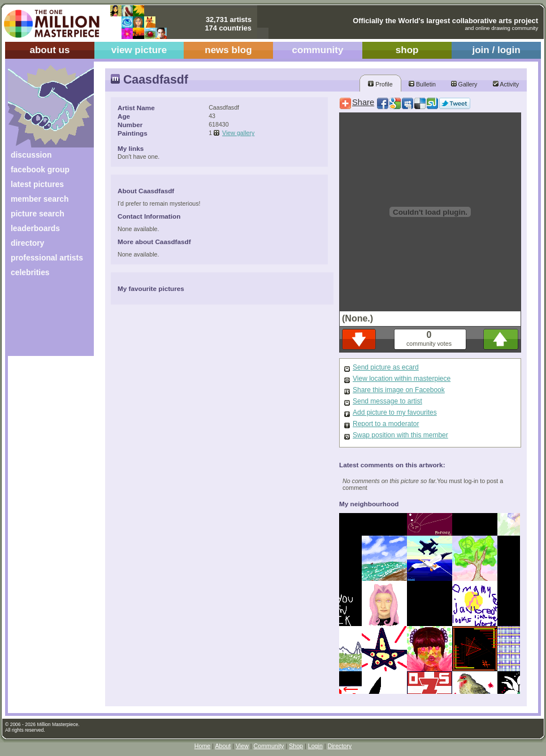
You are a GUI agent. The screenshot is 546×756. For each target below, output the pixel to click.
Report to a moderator (386, 424)
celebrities (30, 272)
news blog (228, 50)
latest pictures (37, 184)
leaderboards (35, 228)
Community (269, 746)
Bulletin (422, 84)
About (223, 746)
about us (49, 50)
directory (27, 243)
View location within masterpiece (402, 379)
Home (202, 746)
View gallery (238, 133)
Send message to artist (387, 401)
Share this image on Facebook (399, 390)
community (318, 50)
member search (40, 199)
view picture (139, 50)
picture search (38, 214)
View (242, 746)
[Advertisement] (43, 321)
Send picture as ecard (386, 367)
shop (407, 50)
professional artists (47, 258)
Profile (380, 84)
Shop (296, 746)
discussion (31, 155)
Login (315, 746)
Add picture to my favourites (395, 412)
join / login (496, 50)
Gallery (464, 84)
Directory (340, 746)
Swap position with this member (400, 435)
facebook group (40, 170)
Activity (506, 84)
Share (363, 102)
